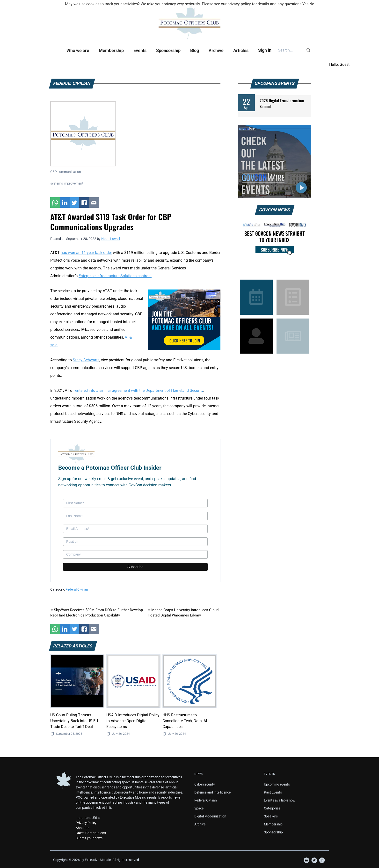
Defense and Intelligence (212, 792)
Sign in (265, 50)
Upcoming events (277, 784)
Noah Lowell (111, 239)
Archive (216, 50)
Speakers (271, 816)
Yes (305, 4)
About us (82, 828)
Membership (111, 50)
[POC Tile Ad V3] (184, 319)
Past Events (273, 792)
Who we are (78, 50)
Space (199, 808)
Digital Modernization (210, 816)
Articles (241, 50)
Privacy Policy (86, 823)
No (312, 4)
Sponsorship (168, 50)
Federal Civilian (77, 589)
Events (140, 50)
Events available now (280, 800)
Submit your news (89, 838)
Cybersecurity (205, 784)
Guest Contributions (91, 833)
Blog (195, 50)
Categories (272, 808)
